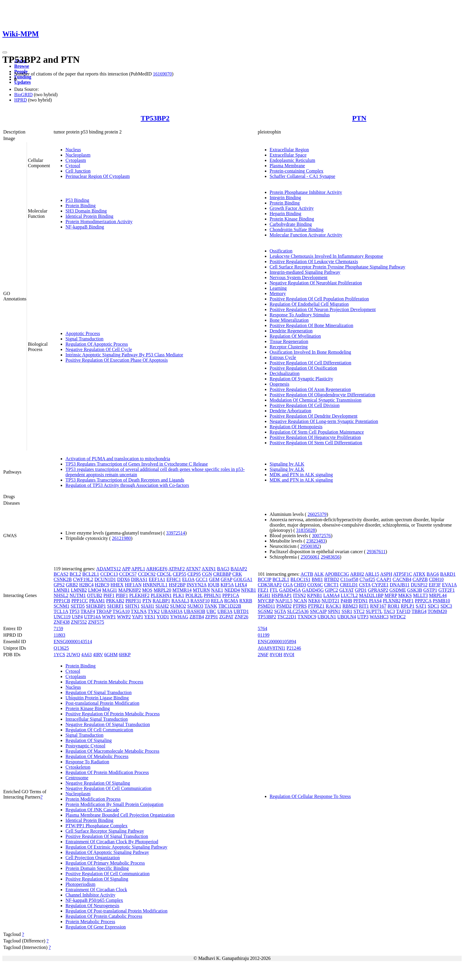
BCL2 (75, 574)
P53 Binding (77, 200)
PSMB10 (441, 601)
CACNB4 (402, 579)
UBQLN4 (347, 617)
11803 (59, 635)
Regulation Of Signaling (88, 740)
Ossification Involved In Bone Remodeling (310, 352)
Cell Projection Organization (93, 858)
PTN (359, 118)
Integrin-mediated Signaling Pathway (305, 272)
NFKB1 (249, 590)
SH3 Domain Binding (86, 211)
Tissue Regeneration (289, 341)
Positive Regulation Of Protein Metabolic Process (113, 714)
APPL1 (138, 569)
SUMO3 (195, 606)
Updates (22, 82)
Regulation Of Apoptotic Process (97, 344)
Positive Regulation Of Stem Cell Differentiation (316, 443)
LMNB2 (79, 590)
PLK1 (178, 595)
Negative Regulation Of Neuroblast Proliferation (316, 283)
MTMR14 (182, 590)
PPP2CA (423, 601)
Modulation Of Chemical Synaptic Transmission (315, 400)
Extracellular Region (289, 150)
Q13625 (61, 648)
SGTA (280, 611)
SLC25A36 (298, 611)
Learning (278, 288)
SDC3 (446, 606)
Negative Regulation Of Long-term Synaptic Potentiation (324, 421)
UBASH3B (195, 611)
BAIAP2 (239, 569)
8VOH (276, 655)
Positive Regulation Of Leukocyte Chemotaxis (314, 262)
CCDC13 (109, 574)
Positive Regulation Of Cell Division (304, 405)
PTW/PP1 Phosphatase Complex (96, 826)
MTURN (202, 590)
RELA (217, 601)
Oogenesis (279, 384)
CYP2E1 (380, 585)
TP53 (74, 611)
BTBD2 (332, 579)
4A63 (87, 655)
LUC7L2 (349, 595)
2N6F (263, 655)
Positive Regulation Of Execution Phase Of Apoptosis (117, 360)
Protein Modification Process (93, 799)
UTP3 (363, 617)
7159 (58, 629)
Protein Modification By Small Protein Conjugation (114, 804)
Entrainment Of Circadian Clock (96, 890)
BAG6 (433, 574)
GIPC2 (331, 590)
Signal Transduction (84, 339)
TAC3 (389, 611)
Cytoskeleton (78, 767)
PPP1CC (80, 601)
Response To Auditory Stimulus (300, 315)
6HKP (125, 655)
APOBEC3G (337, 574)
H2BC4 (86, 585)
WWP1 (109, 617)
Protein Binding (80, 206)
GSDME (398, 590)
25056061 (310, 557)
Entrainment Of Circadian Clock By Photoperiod (112, 842)
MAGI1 (110, 590)
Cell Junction (78, 171)
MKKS (405, 595)
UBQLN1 (327, 617)
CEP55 (179, 574)
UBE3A (225, 611)
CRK (237, 574)
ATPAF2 (177, 569)
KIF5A (227, 585)
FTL (274, 590)
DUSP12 (419, 585)
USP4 (77, 617)
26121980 (121, 538)
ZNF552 (79, 622)
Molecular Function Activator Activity (306, 235)
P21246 (294, 648)
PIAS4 (375, 601)
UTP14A (92, 617)
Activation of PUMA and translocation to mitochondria (118, 459)
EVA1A (449, 585)
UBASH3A (172, 611)
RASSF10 (200, 601)
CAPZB (420, 579)
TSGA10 (121, 611)
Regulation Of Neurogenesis (92, 906)
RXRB (246, 601)
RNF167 (378, 606)
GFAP (227, 579)
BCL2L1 (91, 574)
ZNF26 (241, 617)
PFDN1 (361, 601)
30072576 (321, 536)
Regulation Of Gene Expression (96, 927)
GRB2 (72, 585)
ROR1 (394, 606)
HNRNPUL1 (155, 585)
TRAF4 (88, 611)
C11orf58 (349, 579)
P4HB (346, 601)
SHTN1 (132, 606)
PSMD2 (284, 606)
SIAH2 (162, 606)
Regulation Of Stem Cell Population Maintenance (317, 432)
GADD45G (313, 590)
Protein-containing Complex (297, 171)
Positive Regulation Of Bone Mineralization (311, 325)
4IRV (98, 655)
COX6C (315, 585)
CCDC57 (128, 574)
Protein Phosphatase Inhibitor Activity (306, 192)
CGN (207, 574)
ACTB (307, 574)
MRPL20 (162, 590)
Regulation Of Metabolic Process (97, 756)
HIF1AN (133, 585)
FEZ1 (263, 590)
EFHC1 (174, 579)
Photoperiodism (80, 884)
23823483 (316, 541)
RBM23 (350, 606)
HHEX (117, 585)
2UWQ (73, 655)
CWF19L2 (83, 579)
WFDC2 (398, 617)
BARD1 (448, 574)
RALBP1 (162, 601)
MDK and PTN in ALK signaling (301, 475)
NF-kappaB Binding (85, 227)
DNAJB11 (400, 585)
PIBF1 (122, 595)
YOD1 (163, 617)
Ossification (281, 251)
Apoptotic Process (83, 333)
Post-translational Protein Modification (102, 703)
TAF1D (403, 611)
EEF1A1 (157, 579)
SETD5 (78, 606)
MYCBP (266, 601)
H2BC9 (102, 585)
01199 (264, 635)
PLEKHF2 (139, 595)
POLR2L (194, 595)
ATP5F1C (402, 574)
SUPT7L (374, 611)
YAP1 (138, 617)
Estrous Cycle (283, 357)
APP (126, 569)
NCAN (300, 601)
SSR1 (347, 611)
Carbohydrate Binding (291, 224)
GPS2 (59, 585)
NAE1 (217, 590)
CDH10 (436, 579)
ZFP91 (212, 617)
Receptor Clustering (289, 347)
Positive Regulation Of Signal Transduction (107, 836)
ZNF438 (62, 622)
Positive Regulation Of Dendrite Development (314, 416)
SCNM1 (61, 606)
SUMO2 (178, 606)
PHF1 (109, 595)
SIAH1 (148, 606)
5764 (262, 629)
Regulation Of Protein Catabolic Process (104, 916)
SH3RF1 (115, 606)
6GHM (111, 655)
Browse (22, 66)
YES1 (150, 617)
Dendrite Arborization (290, 411)
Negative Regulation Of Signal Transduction (108, 724)
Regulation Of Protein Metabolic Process (104, 682)
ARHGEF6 (157, 569)
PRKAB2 (115, 601)
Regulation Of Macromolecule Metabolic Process (112, 751)
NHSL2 (61, 595)
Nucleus (73, 150)
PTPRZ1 (316, 606)
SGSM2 (265, 611)
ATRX (419, 574)
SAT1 (421, 606)
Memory (278, 293)
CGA (288, 585)
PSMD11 (266, 606)
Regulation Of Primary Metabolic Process (105, 863)
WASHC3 (379, 617)
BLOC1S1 (301, 579)
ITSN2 (299, 595)
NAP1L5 (284, 601)
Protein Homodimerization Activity (99, 222)
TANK (211, 606)
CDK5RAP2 (270, 585)
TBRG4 (419, 611)
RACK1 (333, 606)
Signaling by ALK (287, 464)
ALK (319, 574)
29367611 (376, 552)
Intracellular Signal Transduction (97, 719)
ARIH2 (357, 574)
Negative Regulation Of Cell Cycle (99, 349)
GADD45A (290, 590)
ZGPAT (226, 617)
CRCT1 (331, 585)
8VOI (289, 655)
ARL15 (372, 574)
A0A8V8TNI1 (272, 648)
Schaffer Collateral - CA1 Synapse (302, 176)
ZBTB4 (197, 617)
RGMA (231, 601)
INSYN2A (196, 585)
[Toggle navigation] (5, 52)
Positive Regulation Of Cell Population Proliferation (319, 299)
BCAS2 (61, 574)
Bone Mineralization (289, 320)
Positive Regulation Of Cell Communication (107, 874)
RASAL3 (180, 601)
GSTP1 (430, 590)
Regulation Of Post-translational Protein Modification (116, 911)
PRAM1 (97, 601)
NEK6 (314, 601)
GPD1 (361, 590)
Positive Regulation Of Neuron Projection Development (323, 309)
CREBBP (222, 574)
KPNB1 (315, 595)
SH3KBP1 (96, 606)
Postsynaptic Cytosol (85, 746)
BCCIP (265, 579)
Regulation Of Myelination (295, 336)
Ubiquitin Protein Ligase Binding (97, 698)
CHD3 (300, 585)
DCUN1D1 (105, 579)
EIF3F (435, 585)
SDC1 (433, 606)
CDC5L (164, 574)
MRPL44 (438, 595)
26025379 (317, 514)
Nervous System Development (299, 277)
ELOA (188, 579)
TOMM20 (437, 611)
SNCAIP (318, 611)
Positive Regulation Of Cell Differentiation (310, 363)
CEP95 (194, 574)
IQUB (214, 585)
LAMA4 (331, 595)
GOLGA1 (243, 579)
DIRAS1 (139, 579)
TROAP (104, 611)
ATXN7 (193, 569)
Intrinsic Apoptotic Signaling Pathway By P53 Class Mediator (124, 355)
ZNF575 (96, 622)
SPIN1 (334, 611)
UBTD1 (241, 611)
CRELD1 (349, 585)
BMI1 (317, 579)
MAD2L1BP (371, 595)
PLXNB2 (392, 601)
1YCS (59, 655)
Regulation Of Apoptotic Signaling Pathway (107, 852)
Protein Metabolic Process (90, 922)
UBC (211, 611)
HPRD (21, 100)
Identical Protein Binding (89, 216)
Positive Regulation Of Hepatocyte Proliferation (315, 437)
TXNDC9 (307, 617)
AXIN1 (209, 569)
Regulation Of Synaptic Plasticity (301, 379)
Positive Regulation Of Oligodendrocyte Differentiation (322, 395)
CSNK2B (63, 579)
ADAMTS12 (109, 569)
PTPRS (300, 606)
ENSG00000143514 (73, 642)
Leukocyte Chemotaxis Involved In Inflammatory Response (326, 256)
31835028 (306, 530)
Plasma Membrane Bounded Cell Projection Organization (120, 815)
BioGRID (23, 95)
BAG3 (223, 569)
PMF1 (408, 601)
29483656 (330, 557)
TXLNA (139, 611)
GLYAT (346, 590)
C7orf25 (367, 579)
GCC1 (202, 579)
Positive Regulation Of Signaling (97, 879)
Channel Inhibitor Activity (90, 895)
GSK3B (415, 590)
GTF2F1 (447, 590)
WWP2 (124, 617)
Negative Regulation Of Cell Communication (108, 788)
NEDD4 (232, 590)
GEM (214, 579)
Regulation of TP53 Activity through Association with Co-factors (127, 485)
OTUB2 (95, 595)
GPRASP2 (378, 590)
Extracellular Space (288, 155)
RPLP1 (408, 606)
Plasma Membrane (287, 166)
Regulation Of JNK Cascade (92, 810)
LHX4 (241, 585)
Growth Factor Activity (292, 208)
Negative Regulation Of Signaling (98, 783)
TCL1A (61, 611)
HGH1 (264, 595)
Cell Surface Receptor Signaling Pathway (105, 831)
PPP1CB (62, 601)
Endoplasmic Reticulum (292, 160)
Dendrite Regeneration (291, 331)
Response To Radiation (87, 762)
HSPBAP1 (282, 595)
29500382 (310, 546)
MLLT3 (420, 595)
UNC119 (62, 617)
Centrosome (77, 778)
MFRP (391, 595)
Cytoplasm (76, 160)
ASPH (386, 574)
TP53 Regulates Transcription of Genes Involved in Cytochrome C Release (137, 464)
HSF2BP (177, 585)
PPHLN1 (213, 595)
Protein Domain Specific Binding (97, 868)
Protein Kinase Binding (292, 219)
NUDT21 (330, 601)
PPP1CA (231, 595)
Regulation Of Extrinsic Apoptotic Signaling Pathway (116, 847)
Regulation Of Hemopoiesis (296, 427)
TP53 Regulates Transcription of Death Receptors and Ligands (125, 480)
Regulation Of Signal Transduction (99, 692)
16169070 (162, 74)
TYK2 (154, 611)
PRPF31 (133, 601)
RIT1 (364, 606)
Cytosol (73, 166)
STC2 (359, 611)
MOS (147, 590)
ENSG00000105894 (277, 642)
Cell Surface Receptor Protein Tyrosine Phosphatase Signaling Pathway (337, 267)
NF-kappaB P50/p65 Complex (94, 900)
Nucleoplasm (78, 155)
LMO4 (95, 590)
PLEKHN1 (161, 595)
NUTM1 (78, 595)
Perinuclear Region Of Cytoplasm (98, 176)
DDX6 (124, 579)
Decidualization (285, 373)
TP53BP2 (155, 118)
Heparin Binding (285, 214)
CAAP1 (384, 579)
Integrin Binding (285, 198)
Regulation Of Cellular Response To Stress (310, 796)
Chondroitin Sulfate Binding (297, 230)
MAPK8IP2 (130, 590)
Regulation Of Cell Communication (99, 730)
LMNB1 (62, 590)
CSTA (365, 585)
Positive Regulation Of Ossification (303, 368)
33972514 (175, 533)
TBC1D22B (230, 606)
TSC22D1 (287, 617)
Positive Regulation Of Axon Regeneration (310, 389)
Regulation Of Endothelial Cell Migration (309, 304)
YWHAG (179, 617)
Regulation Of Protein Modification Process (107, 772)
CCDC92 (147, 574)
